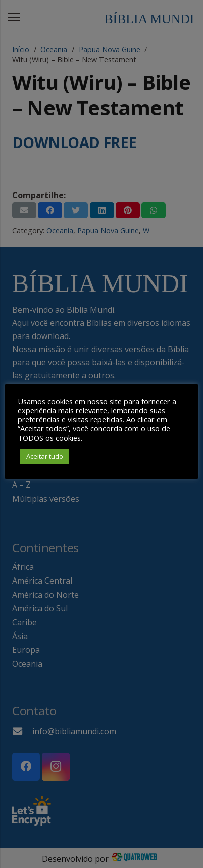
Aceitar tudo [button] (45, 456)
